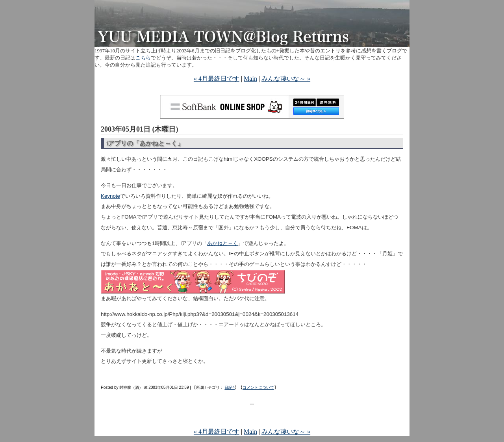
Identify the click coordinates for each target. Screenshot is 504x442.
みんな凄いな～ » (286, 79)
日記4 (230, 387)
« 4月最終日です (217, 79)
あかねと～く (222, 243)
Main (250, 79)
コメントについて (258, 387)
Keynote (110, 196)
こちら (143, 58)
